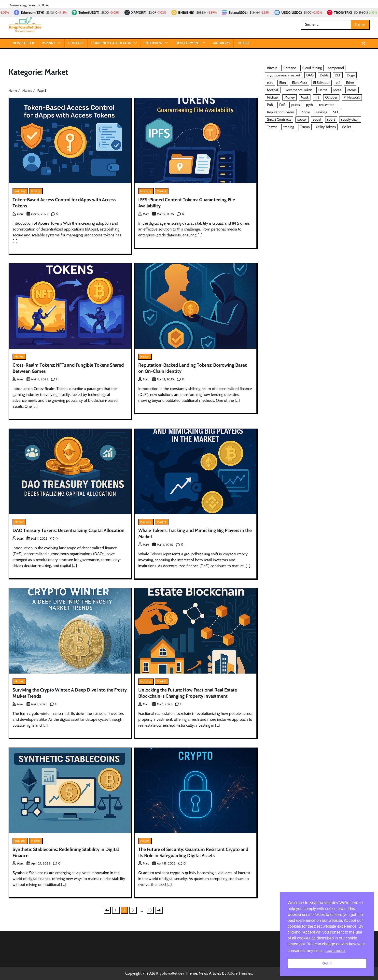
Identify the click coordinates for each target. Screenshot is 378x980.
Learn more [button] (335, 951)
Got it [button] (327, 963)
